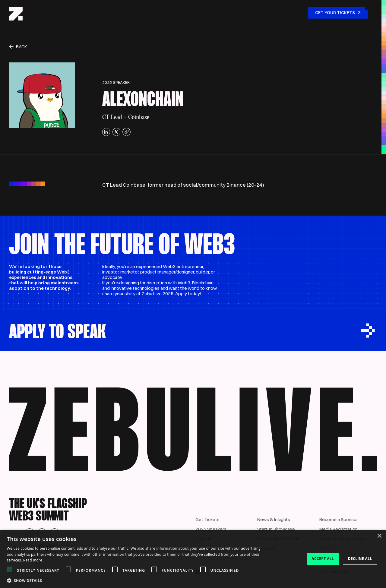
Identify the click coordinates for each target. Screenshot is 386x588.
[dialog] (193, 559)
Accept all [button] (323, 559)
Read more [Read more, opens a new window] (33, 560)
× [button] (379, 536)
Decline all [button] (360, 559)
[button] (137, 580)
